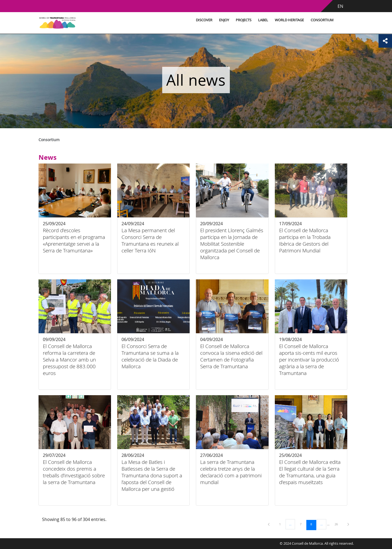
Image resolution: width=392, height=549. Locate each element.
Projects (244, 20)
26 (338, 524)
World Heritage (289, 20)
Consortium (322, 20)
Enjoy (224, 20)
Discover (204, 20)
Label (263, 20)
